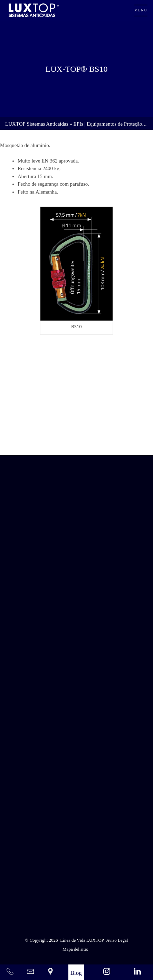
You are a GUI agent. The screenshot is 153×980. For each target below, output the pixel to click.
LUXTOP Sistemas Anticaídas (37, 124)
